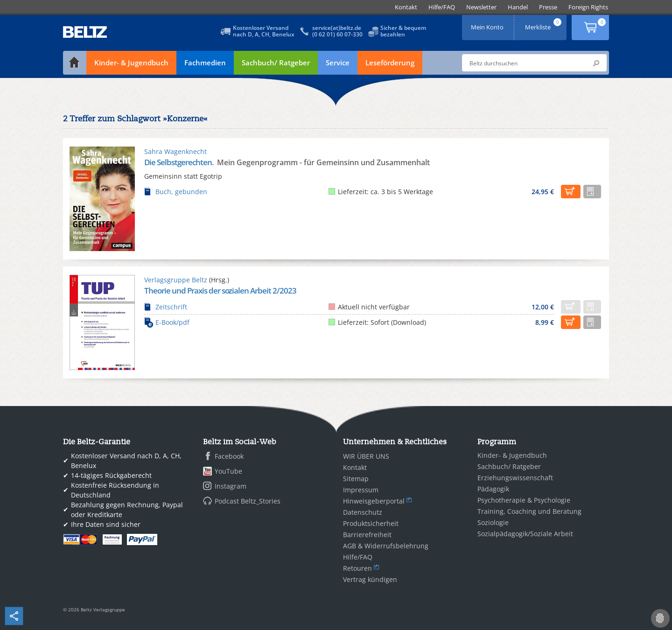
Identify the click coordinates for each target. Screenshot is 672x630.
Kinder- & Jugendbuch (131, 63)
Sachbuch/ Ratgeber (276, 63)
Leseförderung (390, 63)
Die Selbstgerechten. (180, 162)
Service (338, 63)
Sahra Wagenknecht (175, 151)
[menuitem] (406, 7)
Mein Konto (488, 24)
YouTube (228, 471)
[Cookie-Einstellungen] (660, 618)
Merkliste (544, 24)
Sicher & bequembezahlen (403, 31)
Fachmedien (205, 63)
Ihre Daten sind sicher (106, 524)
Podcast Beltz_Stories (248, 501)
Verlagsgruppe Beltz (176, 280)
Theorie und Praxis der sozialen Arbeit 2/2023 (220, 290)
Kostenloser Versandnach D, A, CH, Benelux (264, 31)
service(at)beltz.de (337, 28)
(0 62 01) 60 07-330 (337, 34)
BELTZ (85, 32)
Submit (596, 63)
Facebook (229, 456)
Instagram (231, 486)
